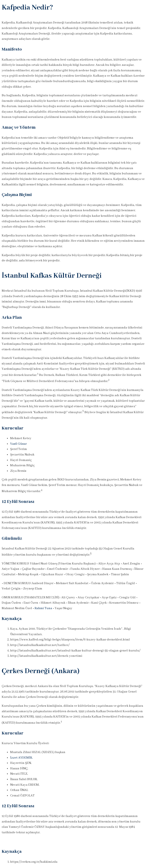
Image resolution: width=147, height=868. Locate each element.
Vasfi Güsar (18, 444)
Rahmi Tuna (43, 608)
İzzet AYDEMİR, (21, 758)
